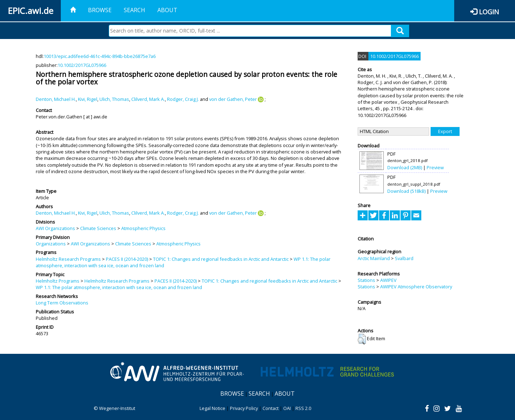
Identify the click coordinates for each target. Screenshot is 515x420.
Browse (100, 10)
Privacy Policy (244, 408)
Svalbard (404, 258)
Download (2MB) (405, 167)
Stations (366, 280)
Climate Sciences (98, 228)
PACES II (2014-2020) (127, 259)
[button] (362, 339)
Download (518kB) (406, 191)
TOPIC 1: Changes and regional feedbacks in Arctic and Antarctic (221, 259)
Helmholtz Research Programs (68, 259)
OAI (287, 408)
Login (489, 12)
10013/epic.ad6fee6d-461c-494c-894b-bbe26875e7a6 (100, 56)
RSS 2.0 (303, 408)
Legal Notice (212, 408)
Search (134, 10)
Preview (435, 167)
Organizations (51, 244)
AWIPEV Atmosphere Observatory (416, 287)
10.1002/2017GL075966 (82, 65)
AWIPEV (388, 280)
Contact (271, 408)
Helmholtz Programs (58, 281)
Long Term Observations (62, 303)
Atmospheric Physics (143, 228)
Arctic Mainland (374, 258)
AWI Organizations (55, 228)
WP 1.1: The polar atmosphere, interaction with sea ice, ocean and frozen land (119, 287)
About (167, 10)
